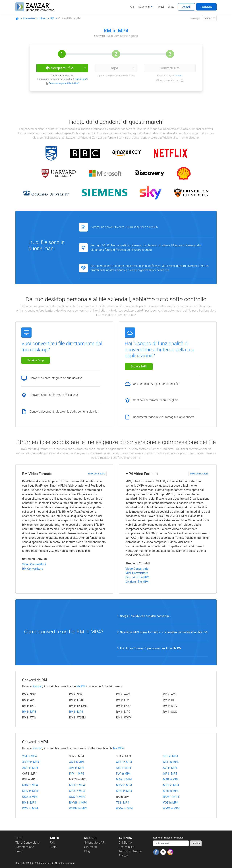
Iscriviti (196, 843)
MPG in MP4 (124, 791)
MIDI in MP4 (77, 785)
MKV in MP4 (124, 785)
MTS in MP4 (171, 791)
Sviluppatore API (95, 843)
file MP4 (118, 748)
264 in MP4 (29, 756)
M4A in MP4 (124, 779)
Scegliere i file (59, 68)
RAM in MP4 (171, 797)
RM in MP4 (76, 712)
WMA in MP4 (124, 808)
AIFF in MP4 (171, 762)
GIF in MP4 (170, 774)
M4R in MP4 (30, 785)
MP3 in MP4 (77, 791)
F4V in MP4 (76, 774)
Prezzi (160, 7)
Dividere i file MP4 (137, 582)
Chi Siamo (125, 843)
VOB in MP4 (171, 803)
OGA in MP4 (30, 797)
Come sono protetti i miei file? (64, 83)
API (132, 7)
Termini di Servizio (130, 851)
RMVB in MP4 (78, 803)
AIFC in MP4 (124, 762)
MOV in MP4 (30, 791)
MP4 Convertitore (199, 474)
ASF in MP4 (124, 768)
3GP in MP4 (171, 756)
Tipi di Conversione (27, 843)
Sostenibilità (127, 847)
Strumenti (144, 7)
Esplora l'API (139, 366)
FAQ (52, 843)
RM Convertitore (97, 474)
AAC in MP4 (77, 762)
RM (52, 18)
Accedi (187, 7)
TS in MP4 (123, 803)
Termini (178, 76)
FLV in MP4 (123, 774)
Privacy (123, 856)
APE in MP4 (77, 768)
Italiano (208, 18)
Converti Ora (170, 68)
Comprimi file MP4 (137, 577)
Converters (29, 18)
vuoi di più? (81, 79)
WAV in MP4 (30, 808)
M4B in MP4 (171, 779)
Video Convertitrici (34, 564)
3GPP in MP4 (31, 762)
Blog (87, 851)
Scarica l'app (36, 360)
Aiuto (171, 7)
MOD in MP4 (171, 785)
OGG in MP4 (77, 797)
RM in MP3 (29, 712)
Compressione (25, 847)
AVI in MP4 (170, 768)
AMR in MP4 (30, 768)
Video (43, 18)
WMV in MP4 (171, 808)
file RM (81, 686)
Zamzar (37, 686)
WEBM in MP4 (78, 808)
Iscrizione (206, 7)
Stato (53, 847)
